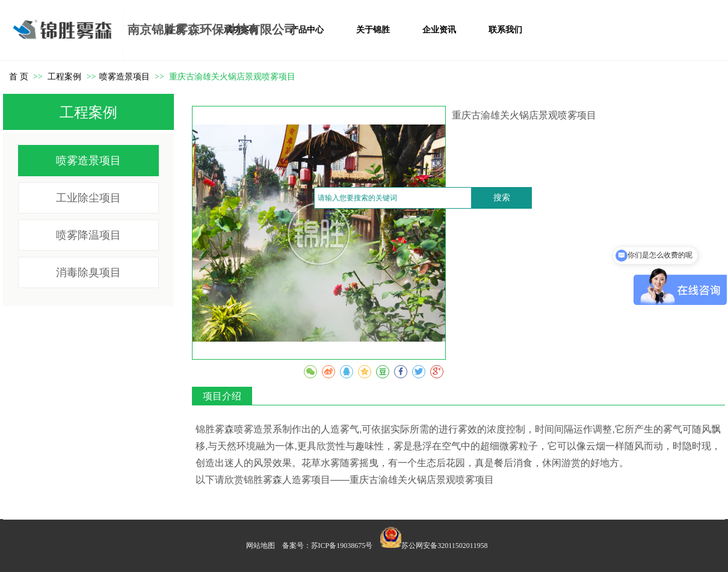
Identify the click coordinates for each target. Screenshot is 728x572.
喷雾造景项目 (125, 77)
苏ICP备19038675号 (342, 546)
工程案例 (66, 77)
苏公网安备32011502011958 (444, 546)
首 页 (19, 77)
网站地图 (261, 546)
